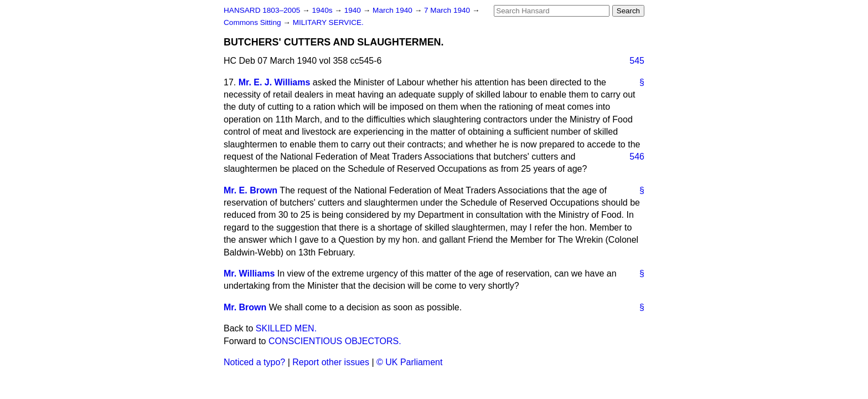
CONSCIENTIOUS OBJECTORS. (335, 341)
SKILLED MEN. (286, 328)
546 (637, 157)
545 (637, 61)
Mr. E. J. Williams (275, 82)
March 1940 (394, 10)
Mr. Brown (245, 307)
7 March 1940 (448, 10)
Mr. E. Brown (250, 190)
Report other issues (331, 362)
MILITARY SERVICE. (328, 22)
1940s (323, 10)
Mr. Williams (249, 273)
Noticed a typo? (254, 362)
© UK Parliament (409, 362)
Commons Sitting (253, 22)
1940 (354, 10)
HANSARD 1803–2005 (262, 10)
